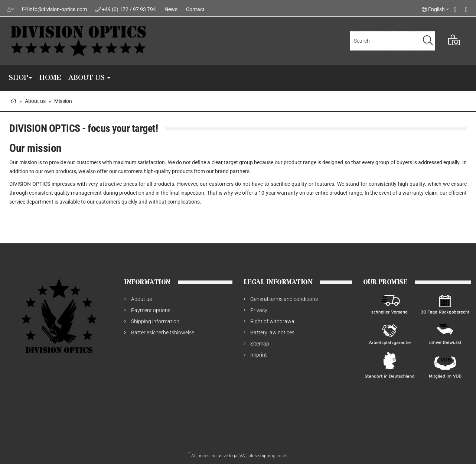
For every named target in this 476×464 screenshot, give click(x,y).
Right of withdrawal (273, 321)
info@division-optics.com (58, 9)
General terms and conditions (284, 299)
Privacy (259, 310)
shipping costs (273, 456)
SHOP (20, 78)
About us (89, 78)
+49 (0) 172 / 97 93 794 (129, 9)
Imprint (259, 355)
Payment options (151, 310)
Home (50, 78)
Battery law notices (272, 332)
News (171, 9)
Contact (195, 9)
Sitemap (260, 344)
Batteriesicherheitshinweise (163, 332)
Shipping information (155, 321)
